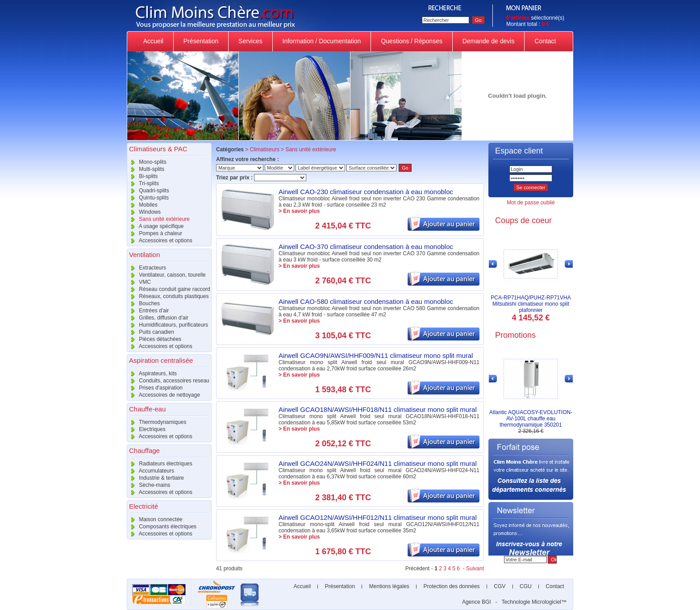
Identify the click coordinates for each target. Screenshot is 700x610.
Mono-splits (147, 162)
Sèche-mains (148, 485)
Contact (545, 41)
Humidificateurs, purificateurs (167, 325)
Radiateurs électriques (160, 464)
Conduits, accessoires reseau (168, 381)
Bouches (143, 303)
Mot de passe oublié (531, 203)
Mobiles (142, 205)
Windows (144, 212)
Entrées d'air (148, 311)
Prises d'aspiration (155, 388)
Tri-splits (143, 183)
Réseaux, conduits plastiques (168, 296)
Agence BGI (477, 602)
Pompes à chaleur (154, 233)
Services (250, 41)
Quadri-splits (148, 191)
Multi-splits (146, 169)
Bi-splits (142, 176)
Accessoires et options (160, 241)
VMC (139, 282)
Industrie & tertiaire (155, 478)
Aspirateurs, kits (152, 373)
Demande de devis (489, 41)
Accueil (154, 41)
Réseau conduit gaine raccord (169, 289)
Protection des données (452, 586)
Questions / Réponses (412, 41)
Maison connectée (155, 519)
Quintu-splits (148, 198)
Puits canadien (150, 332)
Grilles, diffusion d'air (158, 318)
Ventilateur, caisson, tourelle (166, 275)
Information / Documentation (322, 41)
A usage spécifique (155, 226)
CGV (500, 586)
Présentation (201, 41)
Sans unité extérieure (158, 219)
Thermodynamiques (156, 422)
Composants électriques (162, 527)
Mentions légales (389, 586)
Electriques (146, 429)
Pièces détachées (154, 339)
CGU (526, 586)
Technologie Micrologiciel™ (534, 602)
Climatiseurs (265, 149)
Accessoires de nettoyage (163, 395)
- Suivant (473, 569)
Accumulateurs (150, 471)
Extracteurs (146, 268)
